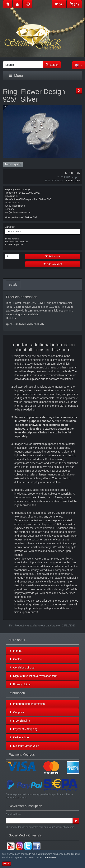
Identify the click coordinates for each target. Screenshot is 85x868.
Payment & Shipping (23, 729)
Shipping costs (73, 181)
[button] (79, 65)
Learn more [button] (50, 857)
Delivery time (19, 737)
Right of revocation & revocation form (33, 676)
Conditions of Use (22, 668)
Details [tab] (13, 285)
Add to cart (53, 256)
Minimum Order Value (24, 746)
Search (52, 65)
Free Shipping (19, 721)
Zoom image (13, 164)
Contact (16, 659)
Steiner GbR (31, 217)
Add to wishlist (53, 264)
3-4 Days (26, 190)
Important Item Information (27, 704)
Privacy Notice (20, 684)
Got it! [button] (7, 864)
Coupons (17, 712)
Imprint (15, 651)
